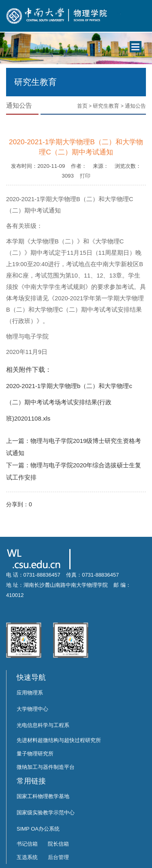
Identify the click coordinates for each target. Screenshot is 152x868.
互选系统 (27, 857)
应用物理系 (30, 693)
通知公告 (135, 106)
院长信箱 (58, 844)
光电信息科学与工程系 (43, 725)
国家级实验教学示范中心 (46, 813)
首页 (82, 106)
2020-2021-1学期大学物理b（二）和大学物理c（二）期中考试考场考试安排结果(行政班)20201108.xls (69, 402)
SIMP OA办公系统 (38, 829)
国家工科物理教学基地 (43, 796)
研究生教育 (106, 106)
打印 (85, 176)
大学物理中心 (32, 709)
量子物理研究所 (35, 754)
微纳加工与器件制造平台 (46, 767)
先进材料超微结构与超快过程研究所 (59, 740)
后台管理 (58, 857)
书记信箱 (27, 844)
